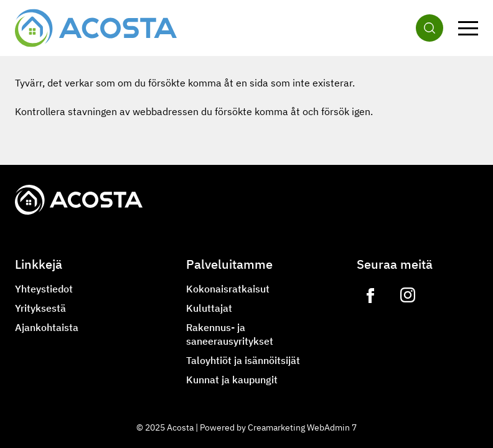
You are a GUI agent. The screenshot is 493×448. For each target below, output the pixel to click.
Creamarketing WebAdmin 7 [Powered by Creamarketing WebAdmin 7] (302, 427)
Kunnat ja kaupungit (232, 380)
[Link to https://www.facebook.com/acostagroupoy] (370, 296)
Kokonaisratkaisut (228, 289)
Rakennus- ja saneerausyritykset (230, 334)
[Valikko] (468, 28)
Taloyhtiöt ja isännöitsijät (243, 360)
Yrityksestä (40, 308)
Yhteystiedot (44, 289)
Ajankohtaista (47, 327)
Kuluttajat (209, 308)
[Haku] (430, 28)
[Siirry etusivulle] (96, 28)
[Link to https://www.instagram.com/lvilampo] (408, 296)
